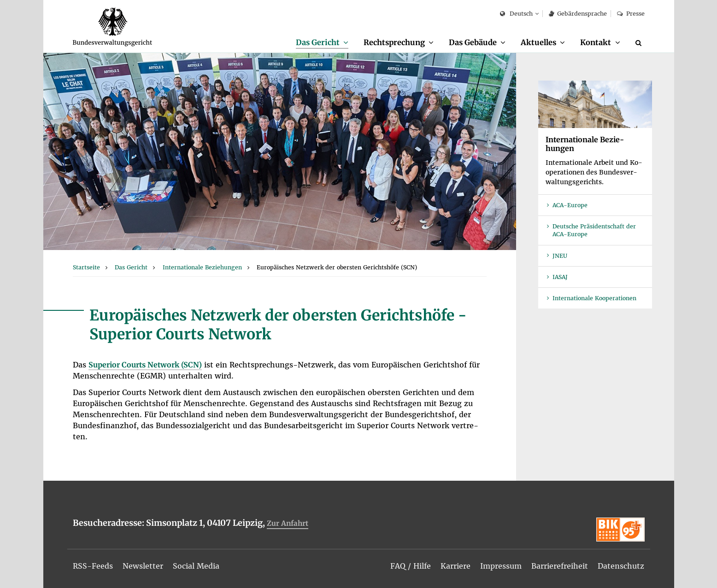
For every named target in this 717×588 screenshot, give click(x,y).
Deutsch (516, 14)
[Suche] (640, 43)
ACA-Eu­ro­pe (570, 205)
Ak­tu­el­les (538, 42)
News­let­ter (143, 566)
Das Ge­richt (318, 42)
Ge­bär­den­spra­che (578, 14)
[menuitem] (322, 43)
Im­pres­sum (501, 566)
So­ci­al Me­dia (196, 566)
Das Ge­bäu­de (473, 42)
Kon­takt (596, 42)
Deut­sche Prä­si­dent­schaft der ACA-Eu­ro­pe (594, 230)
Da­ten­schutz (621, 566)
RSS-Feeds (93, 566)
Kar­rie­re (455, 566)
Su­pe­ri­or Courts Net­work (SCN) (145, 365)
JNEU (560, 256)
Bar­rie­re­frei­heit (560, 566)
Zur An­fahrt (288, 523)
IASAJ (560, 277)
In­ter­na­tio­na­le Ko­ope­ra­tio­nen (594, 298)
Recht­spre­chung (394, 42)
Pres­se (631, 14)
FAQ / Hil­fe (411, 566)
